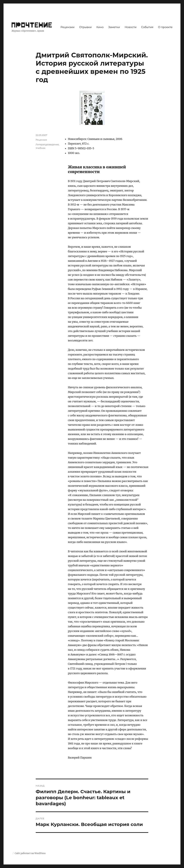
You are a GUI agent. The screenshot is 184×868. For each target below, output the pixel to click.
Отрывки (85, 27)
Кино (100, 27)
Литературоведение (47, 144)
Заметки (114, 27)
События (147, 27)
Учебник (41, 148)
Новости (131, 27)
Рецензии (68, 27)
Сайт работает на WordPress (30, 853)
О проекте (165, 27)
